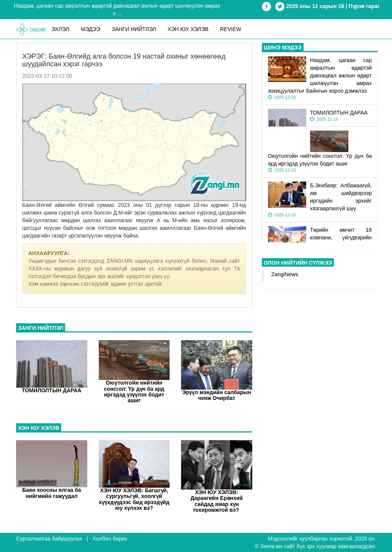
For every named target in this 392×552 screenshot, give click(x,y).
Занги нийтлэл (134, 29)
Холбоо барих (110, 539)
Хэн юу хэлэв (188, 29)
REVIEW (231, 29)
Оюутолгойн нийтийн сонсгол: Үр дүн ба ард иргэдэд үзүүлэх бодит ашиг (320, 163)
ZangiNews (285, 274)
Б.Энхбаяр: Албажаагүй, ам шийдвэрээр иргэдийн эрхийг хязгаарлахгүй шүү (320, 200)
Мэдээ (91, 29)
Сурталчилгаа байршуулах (49, 539)
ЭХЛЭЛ (60, 29)
